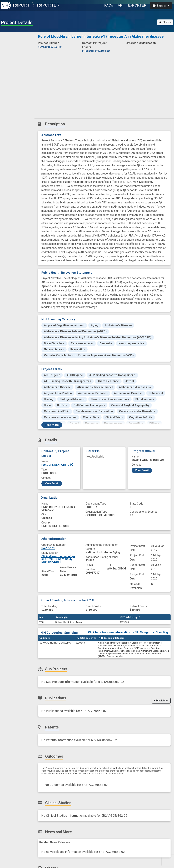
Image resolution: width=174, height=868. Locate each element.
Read (52, 425)
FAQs (109, 5)
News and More (15, 90)
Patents (9, 68)
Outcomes (11, 75)
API (121, 5)
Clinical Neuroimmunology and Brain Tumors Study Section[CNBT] (58, 559)
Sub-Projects (14, 52)
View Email (52, 483)
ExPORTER (137, 5)
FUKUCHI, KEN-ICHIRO (57, 465)
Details (9, 45)
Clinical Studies (15, 83)
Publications (13, 60)
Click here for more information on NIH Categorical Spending (128, 632)
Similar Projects (16, 106)
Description (18, 37)
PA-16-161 (48, 548)
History (9, 98)
